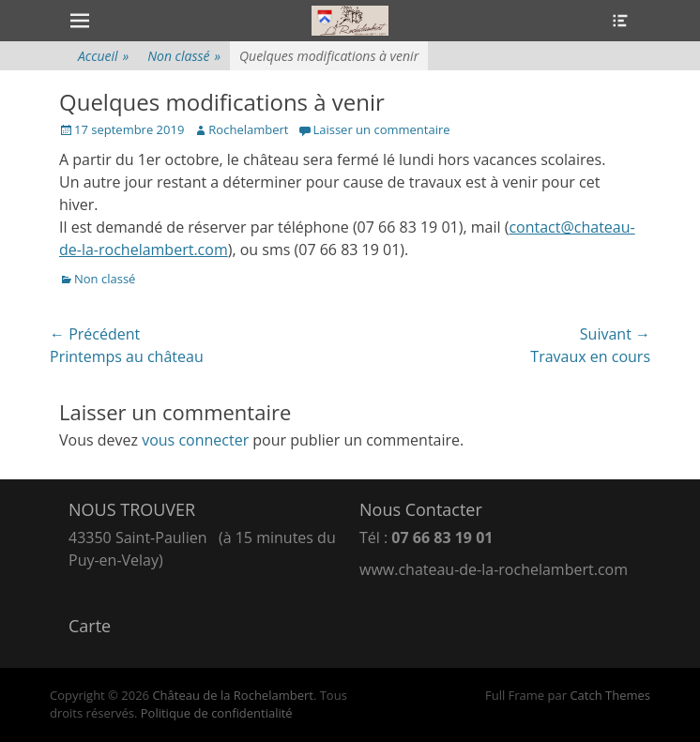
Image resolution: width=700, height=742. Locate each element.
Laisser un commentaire (381, 129)
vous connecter (195, 440)
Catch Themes (610, 695)
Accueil (103, 56)
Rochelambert (248, 129)
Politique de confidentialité (217, 713)
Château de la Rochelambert (233, 695)
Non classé (184, 56)
